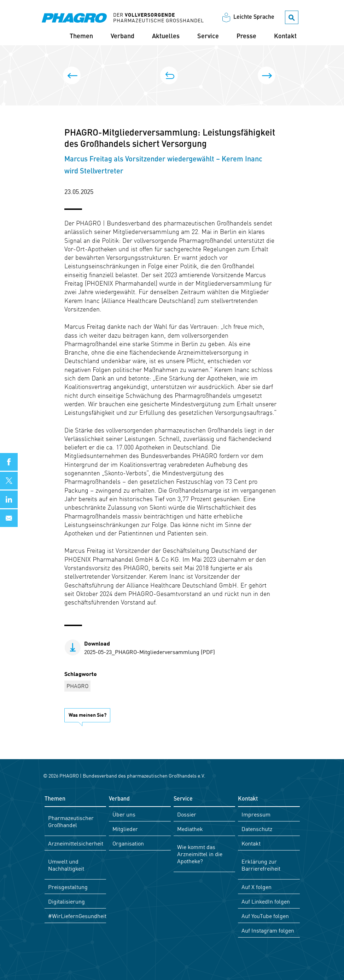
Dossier (187, 814)
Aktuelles (166, 36)
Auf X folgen (256, 887)
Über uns (124, 814)
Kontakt (285, 36)
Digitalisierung (66, 901)
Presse (246, 36)
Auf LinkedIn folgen (266, 901)
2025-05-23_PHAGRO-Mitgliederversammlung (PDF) (150, 647)
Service (208, 36)
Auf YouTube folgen (265, 916)
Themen (81, 36)
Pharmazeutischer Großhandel (71, 821)
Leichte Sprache (254, 17)
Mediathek (190, 829)
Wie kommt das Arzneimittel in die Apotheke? (200, 854)
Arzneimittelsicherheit (76, 843)
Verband (123, 36)
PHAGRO (77, 686)
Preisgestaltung (68, 887)
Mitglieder (125, 829)
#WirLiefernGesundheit (77, 916)
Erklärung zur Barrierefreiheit (261, 865)
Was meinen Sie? (88, 715)
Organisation (128, 843)
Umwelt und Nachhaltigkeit (66, 865)
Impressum (256, 814)
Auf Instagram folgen (268, 930)
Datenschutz (257, 829)
